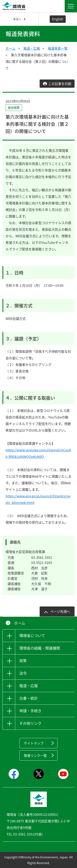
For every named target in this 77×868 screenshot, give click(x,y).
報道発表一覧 (58, 48)
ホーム (10, 48)
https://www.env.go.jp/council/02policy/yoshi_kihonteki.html (38, 499)
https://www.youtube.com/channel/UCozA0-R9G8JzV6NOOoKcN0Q (38, 453)
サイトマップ (34, 743)
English (58, 19)
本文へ (17, 19)
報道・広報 (32, 48)
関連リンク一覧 (35, 755)
